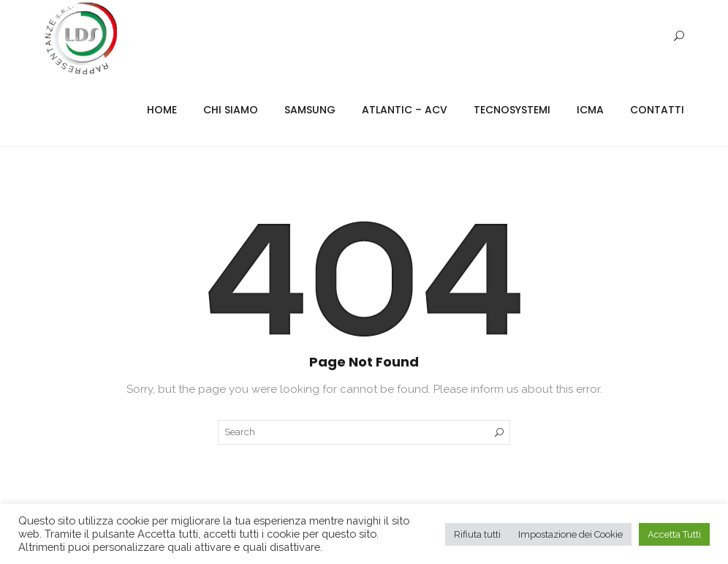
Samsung (310, 110)
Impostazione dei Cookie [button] (570, 534)
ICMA (590, 110)
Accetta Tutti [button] (674, 534)
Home (162, 110)
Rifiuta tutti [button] (477, 534)
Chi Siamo (231, 110)
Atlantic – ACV (405, 110)
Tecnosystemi (512, 110)
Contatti (657, 110)
